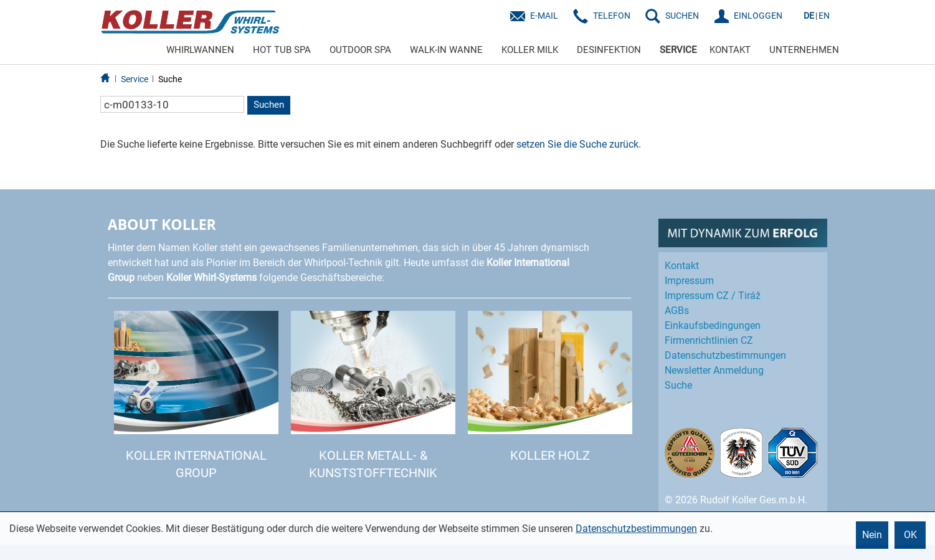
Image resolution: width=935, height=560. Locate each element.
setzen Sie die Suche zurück (577, 144)
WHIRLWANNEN (200, 50)
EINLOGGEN (758, 16)
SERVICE (678, 50)
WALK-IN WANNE (446, 50)
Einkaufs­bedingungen (713, 325)
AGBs (677, 311)
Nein (872, 535)
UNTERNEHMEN (804, 50)
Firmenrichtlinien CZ (709, 340)
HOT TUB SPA (282, 50)
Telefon (612, 16)
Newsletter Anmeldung (714, 370)
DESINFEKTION (609, 50)
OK (910, 535)
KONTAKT (730, 50)
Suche (170, 79)
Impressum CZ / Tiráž (713, 296)
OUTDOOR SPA (360, 50)
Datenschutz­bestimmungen (725, 355)
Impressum (689, 281)
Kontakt (682, 266)
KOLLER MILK (530, 50)
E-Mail (544, 16)
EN (824, 16)
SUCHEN (682, 16)
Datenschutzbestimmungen (636, 529)
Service (135, 79)
